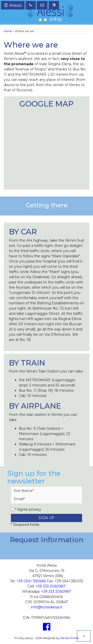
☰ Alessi (13, 5)
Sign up (46, 518)
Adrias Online (69, 638)
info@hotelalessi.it (47, 607)
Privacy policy (24, 638)
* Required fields (25, 525)
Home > (9, 31)
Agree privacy (29, 509)
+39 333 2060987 (51, 586)
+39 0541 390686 (31, 581)
